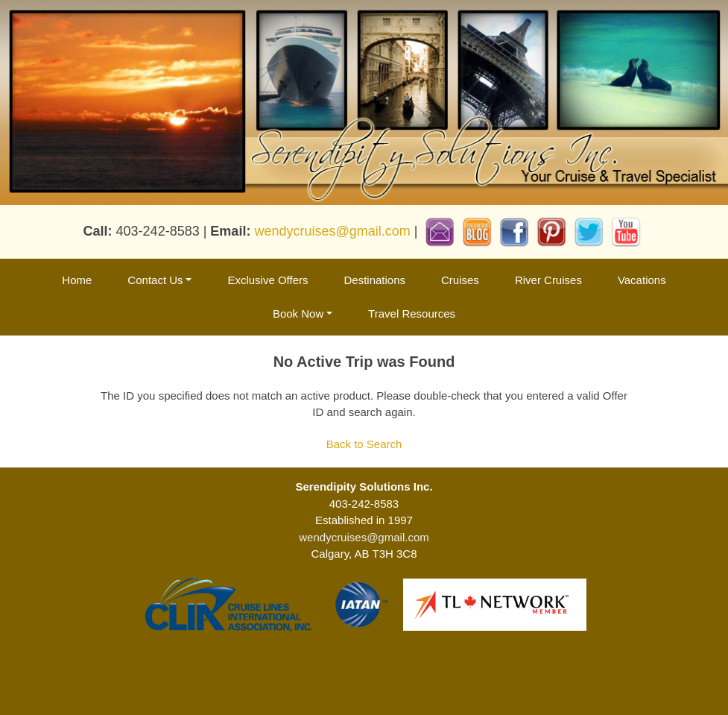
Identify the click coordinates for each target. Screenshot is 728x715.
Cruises (460, 280)
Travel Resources (412, 314)
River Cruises (548, 280)
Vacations (642, 280)
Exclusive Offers (268, 280)
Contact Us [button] (155, 280)
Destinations (374, 280)
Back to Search (364, 444)
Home (77, 280)
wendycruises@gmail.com (332, 230)
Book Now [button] (298, 314)
